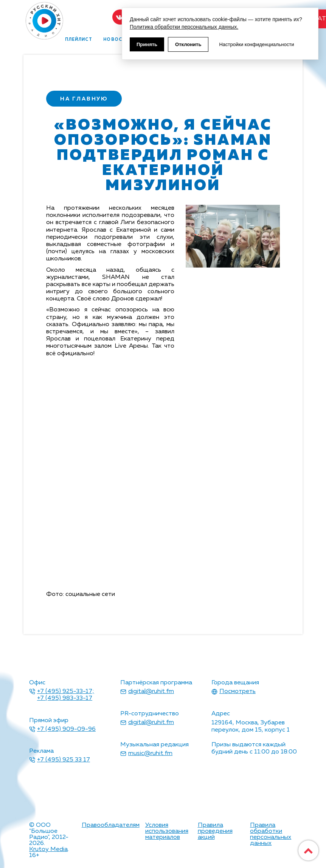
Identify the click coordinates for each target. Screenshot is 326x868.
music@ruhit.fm (150, 754)
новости (116, 39)
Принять (147, 44)
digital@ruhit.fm (151, 692)
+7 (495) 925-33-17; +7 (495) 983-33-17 (66, 695)
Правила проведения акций (215, 831)
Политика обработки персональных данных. (184, 27)
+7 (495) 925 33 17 (64, 760)
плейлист (79, 39)
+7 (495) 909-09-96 (66, 729)
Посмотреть (238, 692)
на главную (84, 99)
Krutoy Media (48, 849)
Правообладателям (111, 825)
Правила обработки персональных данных (271, 834)
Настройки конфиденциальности (256, 44)
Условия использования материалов (167, 831)
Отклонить (188, 44)
